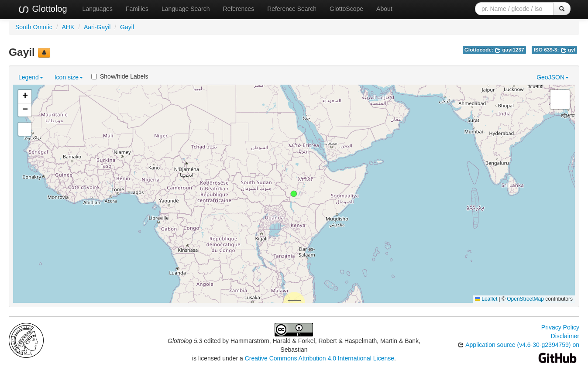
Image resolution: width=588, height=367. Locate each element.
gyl (568, 50)
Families (137, 9)
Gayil (127, 27)
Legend (31, 77)
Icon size (69, 77)
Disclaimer (565, 336)
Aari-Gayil (97, 27)
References (239, 9)
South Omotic (34, 27)
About (384, 9)
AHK (68, 27)
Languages (98, 9)
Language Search (186, 9)
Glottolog (42, 9)
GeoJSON (553, 77)
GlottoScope (346, 9)
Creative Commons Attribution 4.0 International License (320, 358)
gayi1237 (509, 50)
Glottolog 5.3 (185, 341)
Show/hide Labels (120, 76)
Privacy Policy (560, 327)
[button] (294, 194)
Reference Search (292, 9)
